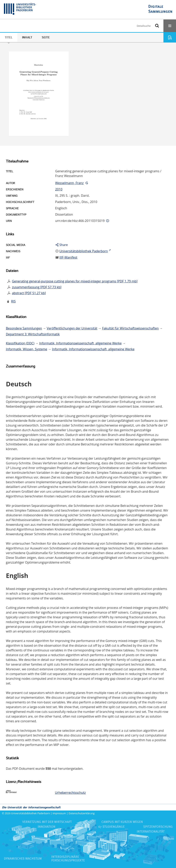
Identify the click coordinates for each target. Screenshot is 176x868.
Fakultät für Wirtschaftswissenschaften (130, 328)
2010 (59, 189)
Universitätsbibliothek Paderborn (31, 813)
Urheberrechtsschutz (70, 793)
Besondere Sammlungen (24, 328)
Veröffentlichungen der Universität (72, 328)
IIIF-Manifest (68, 257)
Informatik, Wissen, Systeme (27, 349)
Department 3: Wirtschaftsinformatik (33, 334)
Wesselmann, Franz (70, 183)
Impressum (59, 813)
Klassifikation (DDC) (20, 343)
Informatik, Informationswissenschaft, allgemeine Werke (80, 343)
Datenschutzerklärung (82, 813)
